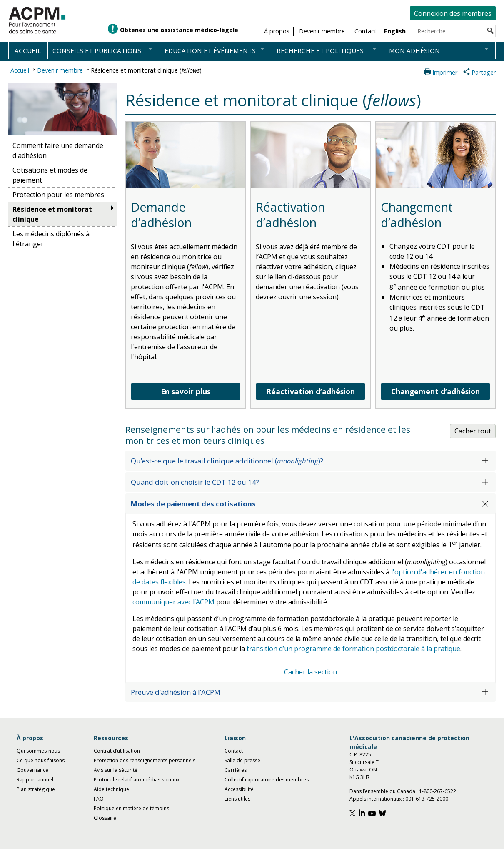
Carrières (236, 770)
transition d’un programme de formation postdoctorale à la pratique (353, 649)
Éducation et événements (210, 50)
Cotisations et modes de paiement (50, 175)
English (395, 31)
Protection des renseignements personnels (145, 760)
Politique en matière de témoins (131, 808)
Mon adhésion (414, 50)
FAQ (99, 799)
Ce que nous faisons (41, 760)
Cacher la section (311, 672)
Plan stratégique (36, 789)
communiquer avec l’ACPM (173, 602)
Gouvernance (32, 770)
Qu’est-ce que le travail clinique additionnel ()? (227, 461)
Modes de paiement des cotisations (193, 504)
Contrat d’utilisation (117, 751)
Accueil (28, 50)
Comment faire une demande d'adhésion (58, 150)
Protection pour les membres (58, 195)
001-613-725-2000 (427, 799)
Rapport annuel (35, 780)
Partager (484, 72)
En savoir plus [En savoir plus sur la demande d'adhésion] (186, 391)
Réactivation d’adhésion (311, 391)
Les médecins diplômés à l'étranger (51, 239)
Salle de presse (242, 760)
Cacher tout (473, 431)
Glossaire (105, 818)
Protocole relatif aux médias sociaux (137, 780)
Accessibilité (239, 789)
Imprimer (445, 72)
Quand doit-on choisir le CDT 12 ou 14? (195, 482)
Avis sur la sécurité (116, 770)
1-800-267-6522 (438, 791)
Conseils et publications (97, 50)
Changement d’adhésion (435, 391)
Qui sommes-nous (38, 751)
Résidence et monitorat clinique (52, 214)
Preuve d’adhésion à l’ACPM (176, 692)
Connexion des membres (453, 13)
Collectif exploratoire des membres (267, 780)
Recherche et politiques (320, 50)
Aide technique (111, 789)
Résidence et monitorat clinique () (146, 70)
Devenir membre (60, 70)
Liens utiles (237, 799)
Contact (234, 751)
